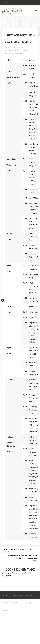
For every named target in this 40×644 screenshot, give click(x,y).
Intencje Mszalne (15, 47)
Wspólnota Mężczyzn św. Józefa (19, 618)
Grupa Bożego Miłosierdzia (17, 625)
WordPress (17, 610)
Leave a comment (15, 53)
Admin (25, 50)
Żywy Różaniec (12, 640)
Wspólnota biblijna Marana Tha (19, 633)
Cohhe (22, 603)
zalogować (15, 573)
